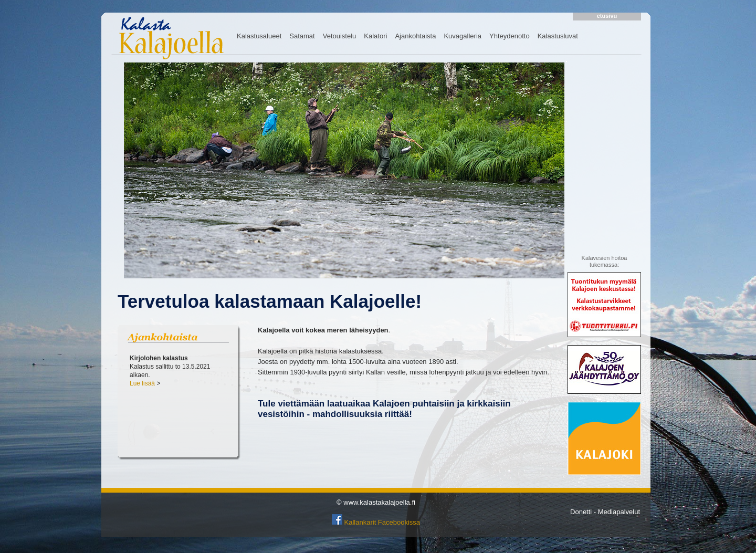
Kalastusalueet (259, 36)
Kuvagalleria (463, 36)
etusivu (607, 16)
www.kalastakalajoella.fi (379, 502)
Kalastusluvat (558, 36)
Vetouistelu (340, 36)
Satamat (302, 36)
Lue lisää (142, 383)
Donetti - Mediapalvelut (605, 512)
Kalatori (375, 36)
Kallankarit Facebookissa (382, 522)
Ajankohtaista (415, 36)
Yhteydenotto (510, 36)
